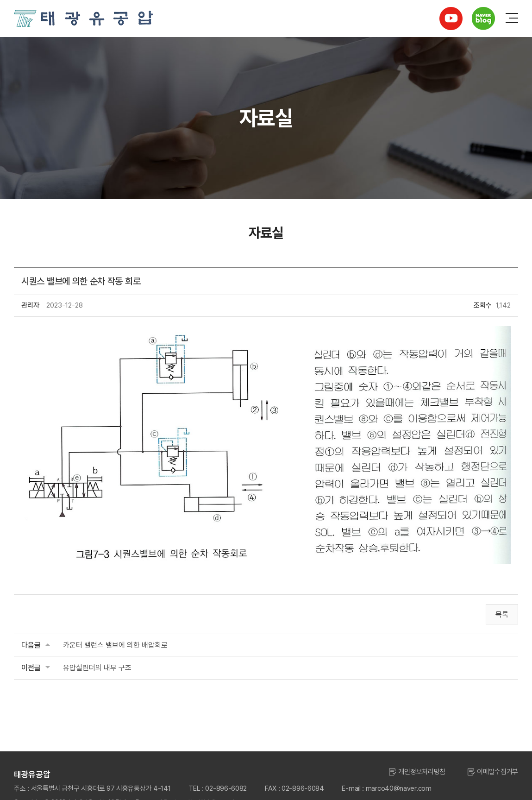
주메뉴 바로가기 (0, 0)
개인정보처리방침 (422, 772)
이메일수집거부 (498, 772)
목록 (502, 614)
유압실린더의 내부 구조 (97, 668)
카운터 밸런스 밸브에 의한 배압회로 (115, 645)
